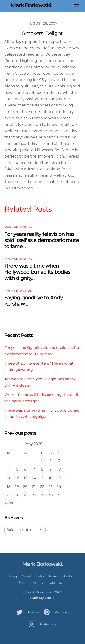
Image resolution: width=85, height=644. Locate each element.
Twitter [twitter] (27, 612)
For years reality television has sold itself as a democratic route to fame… (41, 240)
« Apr (9, 503)
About (26, 576)
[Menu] (76, 6)
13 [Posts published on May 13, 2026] (25, 478)
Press (53, 576)
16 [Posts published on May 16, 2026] (51, 478)
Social (23, 583)
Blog (13, 576)
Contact (56, 583)
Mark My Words (18, 227)
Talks (40, 576)
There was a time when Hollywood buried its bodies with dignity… (37, 272)
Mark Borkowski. (40, 592)
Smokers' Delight (42, 33)
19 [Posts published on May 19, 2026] (17, 486)
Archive (39, 583)
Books (67, 576)
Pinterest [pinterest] (56, 612)
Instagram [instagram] (42, 624)
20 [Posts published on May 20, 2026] (25, 486)
